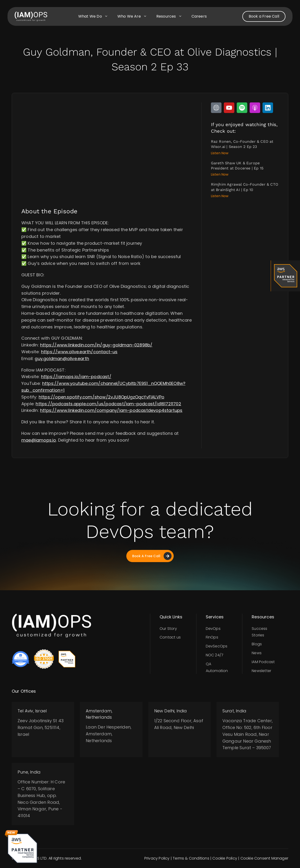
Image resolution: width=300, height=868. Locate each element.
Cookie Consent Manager (264, 859)
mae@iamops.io (39, 440)
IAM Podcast (263, 662)
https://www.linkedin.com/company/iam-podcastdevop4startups (111, 410)
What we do (96, 16)
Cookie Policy (225, 859)
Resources (172, 16)
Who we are (135, 16)
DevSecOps (217, 646)
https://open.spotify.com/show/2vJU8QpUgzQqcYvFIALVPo (101, 397)
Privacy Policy (157, 859)
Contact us (170, 637)
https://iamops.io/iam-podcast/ (76, 377)
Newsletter (261, 671)
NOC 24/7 (215, 655)
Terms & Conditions (191, 859)
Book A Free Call (152, 556)
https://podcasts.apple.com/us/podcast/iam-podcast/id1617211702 (108, 404)
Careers (199, 16)
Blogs (257, 644)
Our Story (168, 629)
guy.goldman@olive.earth (62, 359)
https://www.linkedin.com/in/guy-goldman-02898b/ (96, 345)
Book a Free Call (264, 16)
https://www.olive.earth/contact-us (79, 352)
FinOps (212, 637)
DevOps (213, 629)
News (257, 653)
